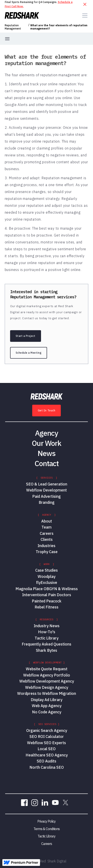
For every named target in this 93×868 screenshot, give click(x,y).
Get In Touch (46, 410)
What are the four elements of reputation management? (59, 27)
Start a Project (26, 336)
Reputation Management (13, 27)
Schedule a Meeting (29, 353)
